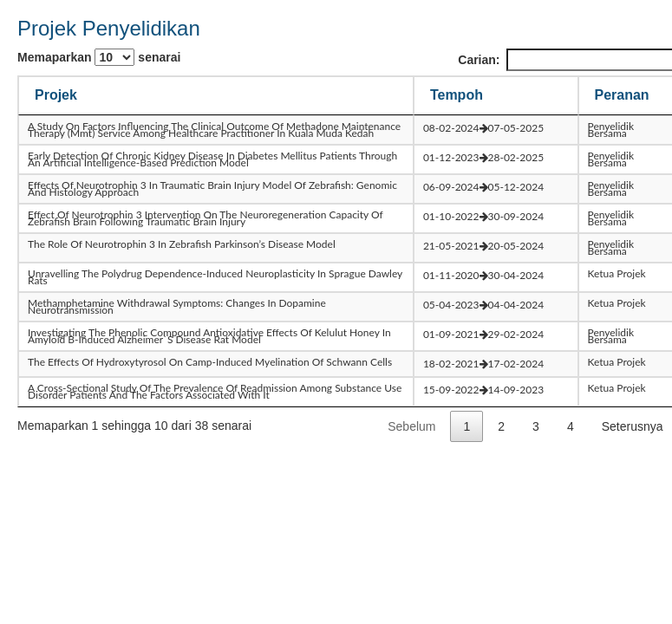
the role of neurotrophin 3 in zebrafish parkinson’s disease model (182, 244)
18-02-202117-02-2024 (483, 364)
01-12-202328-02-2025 (483, 157)
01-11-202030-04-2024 (483, 275)
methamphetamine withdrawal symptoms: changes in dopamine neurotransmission (177, 306)
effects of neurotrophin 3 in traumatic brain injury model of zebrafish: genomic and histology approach (212, 188)
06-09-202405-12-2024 (483, 187)
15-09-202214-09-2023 (483, 390)
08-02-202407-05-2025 (483, 128)
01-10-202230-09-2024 (483, 216)
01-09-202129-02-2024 (483, 334)
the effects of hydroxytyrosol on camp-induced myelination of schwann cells (210, 362)
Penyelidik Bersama (611, 130)
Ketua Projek (617, 273)
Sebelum (411, 426)
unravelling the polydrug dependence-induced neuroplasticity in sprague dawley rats (215, 277)
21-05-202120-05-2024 (483, 246)
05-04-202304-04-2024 (483, 305)
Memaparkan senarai (99, 57)
